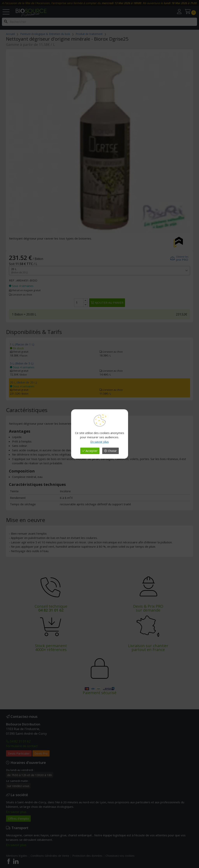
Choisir (110, 451)
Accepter (90, 451)
